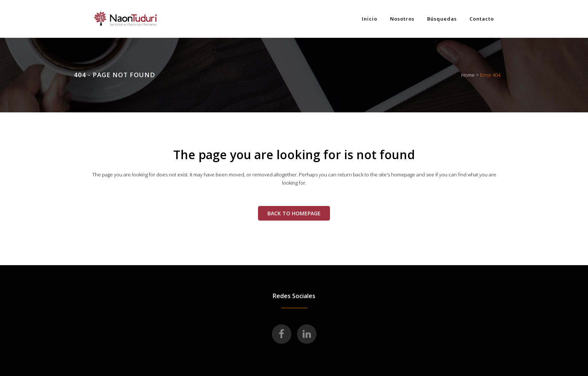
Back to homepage (294, 213)
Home (468, 75)
